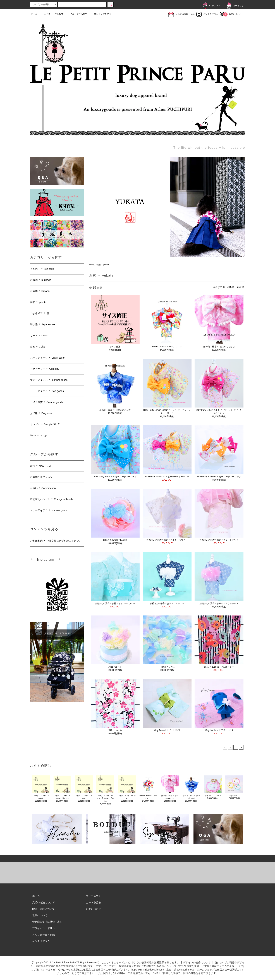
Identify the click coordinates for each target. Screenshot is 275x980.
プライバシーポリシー (45, 928)
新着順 (240, 287)
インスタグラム (207, 14)
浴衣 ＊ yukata (103, 265)
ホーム (34, 14)
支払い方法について (44, 902)
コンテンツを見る (101, 14)
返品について (40, 915)
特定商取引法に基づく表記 (47, 922)
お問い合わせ (231, 14)
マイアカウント (95, 896)
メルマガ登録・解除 (181, 14)
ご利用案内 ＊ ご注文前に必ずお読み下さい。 (56, 541)
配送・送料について (44, 909)
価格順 (230, 287)
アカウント (212, 6)
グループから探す (76, 14)
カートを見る (94, 902)
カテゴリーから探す (52, 14)
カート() (235, 6)
